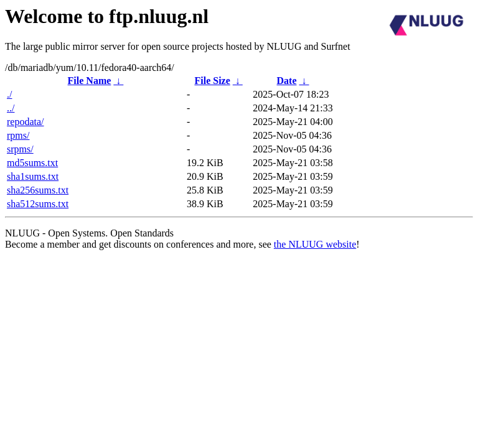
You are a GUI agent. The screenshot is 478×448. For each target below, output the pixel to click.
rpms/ (18, 135)
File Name (90, 81)
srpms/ (20, 149)
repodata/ (26, 122)
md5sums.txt (32, 163)
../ (11, 108)
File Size (212, 81)
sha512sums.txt (38, 204)
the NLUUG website (315, 244)
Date (287, 81)
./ (9, 94)
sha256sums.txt (38, 190)
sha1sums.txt (33, 176)
